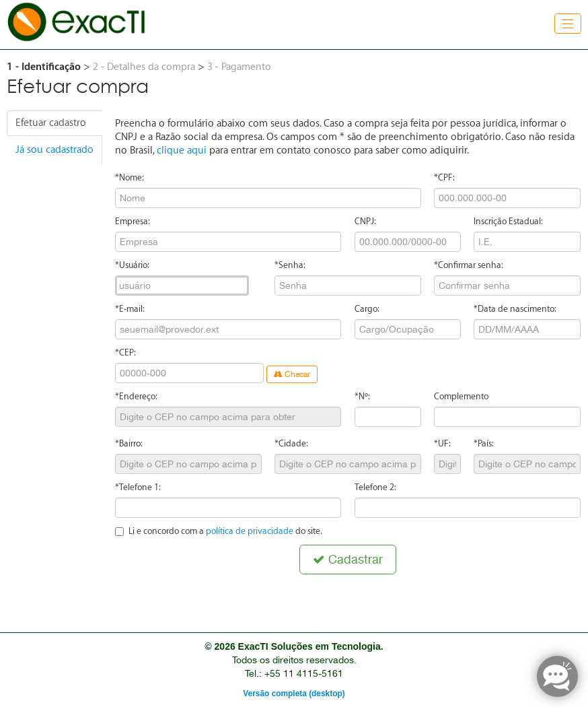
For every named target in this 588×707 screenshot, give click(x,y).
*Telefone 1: (138, 487)
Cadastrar (348, 559)
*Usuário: (132, 265)
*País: (484, 443)
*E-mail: (130, 309)
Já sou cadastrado (54, 150)
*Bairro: (129, 443)
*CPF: (444, 177)
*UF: (442, 443)
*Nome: (130, 177)
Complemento (461, 396)
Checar (292, 374)
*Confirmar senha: (469, 265)
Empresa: (133, 221)
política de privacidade (250, 531)
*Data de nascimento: (515, 309)
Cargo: (367, 309)
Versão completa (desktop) (294, 694)
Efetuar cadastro (51, 123)
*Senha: (290, 265)
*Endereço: (136, 396)
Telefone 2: (375, 487)
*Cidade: (291, 443)
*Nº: (362, 396)
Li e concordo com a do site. (219, 531)
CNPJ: (365, 221)
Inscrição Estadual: (508, 221)
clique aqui (182, 150)
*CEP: (125, 352)
